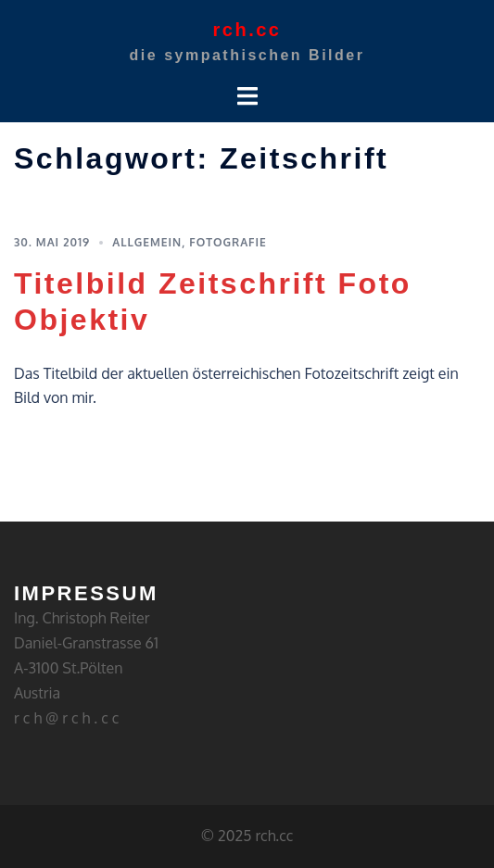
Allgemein (147, 242)
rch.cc (247, 30)
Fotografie (228, 242)
